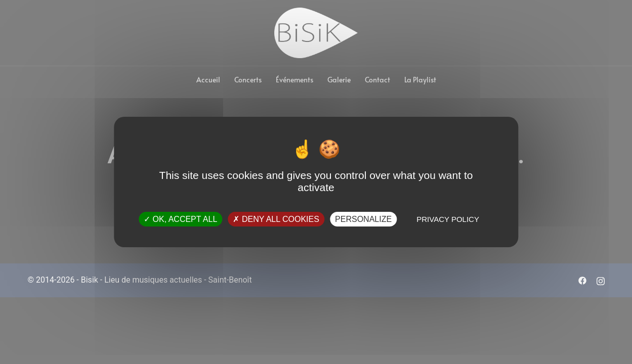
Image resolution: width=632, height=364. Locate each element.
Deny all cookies (276, 219)
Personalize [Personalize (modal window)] (363, 219)
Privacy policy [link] (448, 219)
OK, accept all (180, 219)
